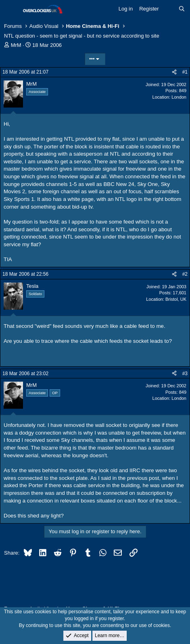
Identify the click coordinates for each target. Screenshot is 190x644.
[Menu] (11, 9)
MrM (16, 45)
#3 (185, 374)
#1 (185, 72)
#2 (185, 274)
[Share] (174, 72)
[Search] (182, 9)
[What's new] (169, 9)
